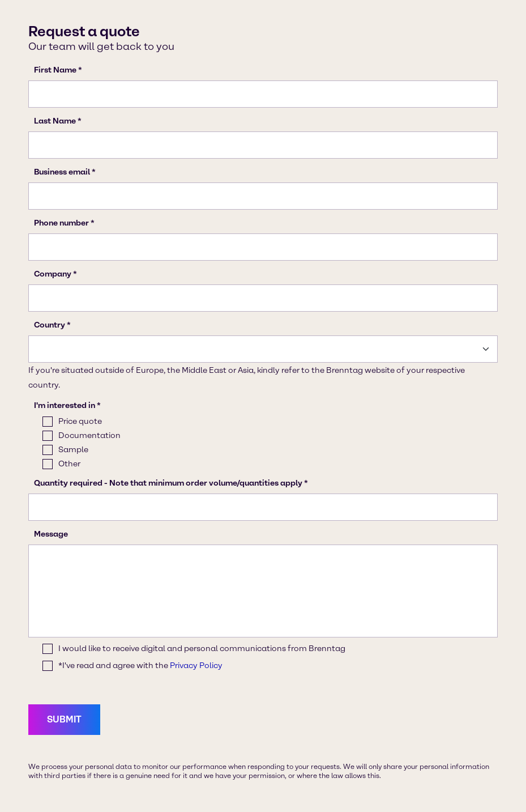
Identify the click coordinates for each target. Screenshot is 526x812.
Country (50, 325)
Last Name (55, 121)
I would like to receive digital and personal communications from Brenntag (202, 649)
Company (53, 274)
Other (69, 464)
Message (51, 534)
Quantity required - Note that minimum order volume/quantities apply (168, 483)
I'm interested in (65, 405)
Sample (73, 450)
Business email (62, 172)
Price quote (80, 421)
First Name (55, 70)
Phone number (61, 223)
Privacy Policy (196, 666)
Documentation (89, 435)
